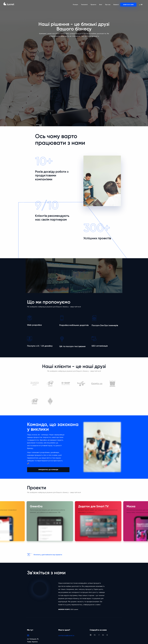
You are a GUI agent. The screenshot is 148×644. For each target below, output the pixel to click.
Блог (101, 5)
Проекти (93, 5)
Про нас (108, 5)
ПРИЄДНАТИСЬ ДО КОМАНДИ (48, 470)
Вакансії (116, 5)
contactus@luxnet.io (66, 634)
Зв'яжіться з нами (128, 5)
